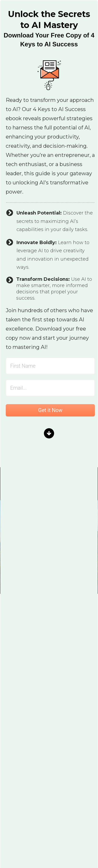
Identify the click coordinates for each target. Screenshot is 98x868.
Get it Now (50, 410)
